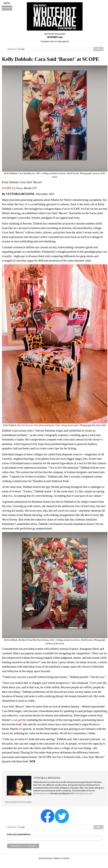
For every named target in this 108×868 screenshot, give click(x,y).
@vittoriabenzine (41, 793)
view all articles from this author (18, 802)
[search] (49, 49)
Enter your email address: (19, 834)
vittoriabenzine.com (84, 793)
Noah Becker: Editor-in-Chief (54, 858)
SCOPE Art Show (12, 188)
